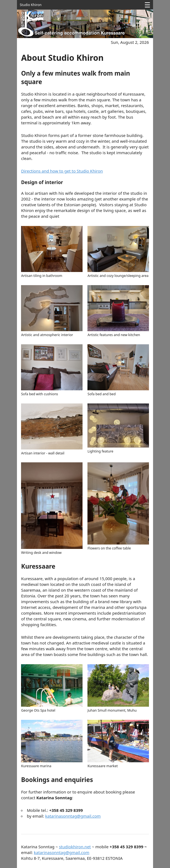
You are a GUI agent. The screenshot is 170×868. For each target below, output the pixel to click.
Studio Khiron (31, 5)
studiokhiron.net (75, 847)
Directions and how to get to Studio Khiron (62, 171)
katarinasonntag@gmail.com (73, 816)
